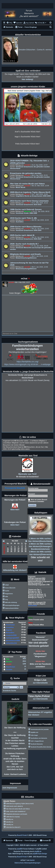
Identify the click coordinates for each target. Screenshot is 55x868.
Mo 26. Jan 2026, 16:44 (40, 220)
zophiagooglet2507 (12, 638)
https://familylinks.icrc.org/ (27, 362)
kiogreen (9, 630)
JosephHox (10, 627)
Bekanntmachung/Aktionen (26, 258)
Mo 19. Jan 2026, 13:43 (40, 229)
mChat (24, 279)
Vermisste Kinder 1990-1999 (26, 213)
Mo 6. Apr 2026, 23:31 (40, 175)
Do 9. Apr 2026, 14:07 (40, 165)
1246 (24, 664)
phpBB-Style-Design (40, 854)
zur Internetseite (40, 683)
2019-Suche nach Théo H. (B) (23, 218)
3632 (24, 659)
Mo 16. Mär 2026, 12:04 (40, 186)
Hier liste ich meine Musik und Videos (27, 184)
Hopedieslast (10, 667)
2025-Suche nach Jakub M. (22, 235)
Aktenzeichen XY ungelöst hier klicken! (40, 713)
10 (25, 669)
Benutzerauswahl (40, 484)
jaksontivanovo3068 (13, 641)
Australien (20, 222)
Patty (8, 659)
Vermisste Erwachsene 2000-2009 (29, 230)
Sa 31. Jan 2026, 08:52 (41, 211)
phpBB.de (38, 851)
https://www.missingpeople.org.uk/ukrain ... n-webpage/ (28, 364)
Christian (9, 670)
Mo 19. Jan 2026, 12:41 (40, 237)
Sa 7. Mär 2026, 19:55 (40, 194)
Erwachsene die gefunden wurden (26, 173)
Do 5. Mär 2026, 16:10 (40, 203)
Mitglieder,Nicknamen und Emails (26, 254)
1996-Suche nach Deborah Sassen (26, 209)
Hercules (27, 211)
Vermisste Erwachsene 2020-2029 (29, 239)
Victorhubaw (10, 625)
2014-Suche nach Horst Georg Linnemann (29, 201)
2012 (24, 661)
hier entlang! (27, 79)
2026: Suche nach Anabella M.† (24, 244)
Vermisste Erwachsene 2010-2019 (29, 205)
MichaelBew (10, 633)
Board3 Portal (22, 835)
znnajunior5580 (11, 635)
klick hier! (15, 510)
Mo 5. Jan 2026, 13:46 (40, 267)
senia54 (27, 165)
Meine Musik (20, 187)
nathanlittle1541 (11, 643)
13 (25, 666)
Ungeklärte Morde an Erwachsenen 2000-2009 (33, 196)
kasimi (32, 860)
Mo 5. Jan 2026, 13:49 (40, 256)
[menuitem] (9, 23)
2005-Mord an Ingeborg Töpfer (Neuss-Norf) (30, 192)
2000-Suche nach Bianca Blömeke (26, 227)
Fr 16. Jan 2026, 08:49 (40, 246)
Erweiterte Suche (9, 691)
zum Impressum (10, 788)
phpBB (19, 849)
